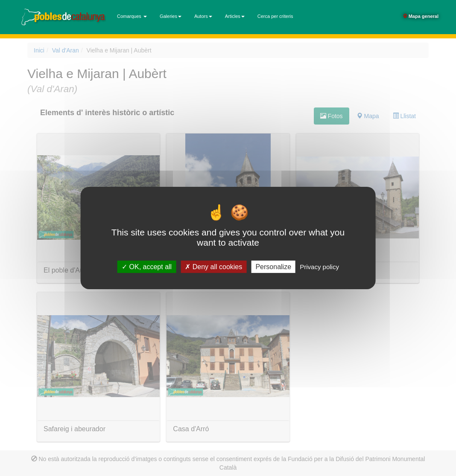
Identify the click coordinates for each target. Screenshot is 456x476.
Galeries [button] (171, 16)
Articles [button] (235, 16)
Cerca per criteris (275, 16)
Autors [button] (203, 16)
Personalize (273, 267)
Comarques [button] (132, 16)
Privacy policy (319, 267)
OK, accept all (147, 267)
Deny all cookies (213, 267)
